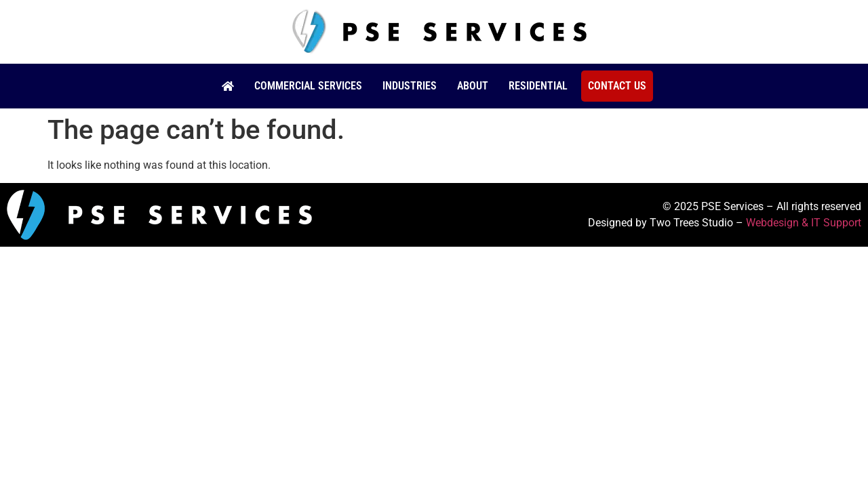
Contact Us (617, 86)
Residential (538, 86)
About (473, 86)
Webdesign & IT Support (804, 223)
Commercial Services (308, 86)
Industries (410, 86)
